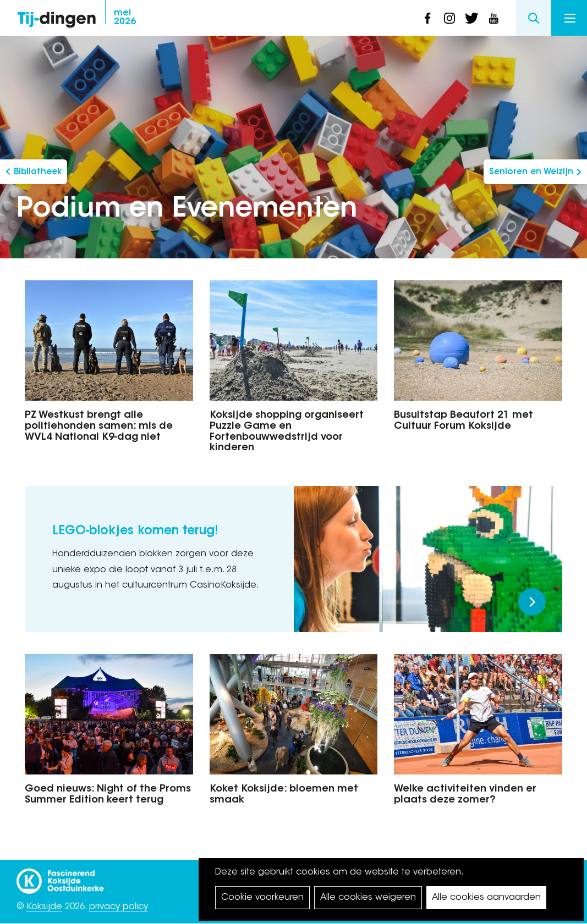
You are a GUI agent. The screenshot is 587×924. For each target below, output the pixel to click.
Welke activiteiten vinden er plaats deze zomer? (465, 795)
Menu (570, 18)
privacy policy (119, 907)
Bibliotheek (38, 172)
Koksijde (44, 907)
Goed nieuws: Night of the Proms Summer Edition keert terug (108, 795)
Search (533, 18)
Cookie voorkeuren (262, 898)
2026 (125, 18)
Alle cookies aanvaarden (486, 898)
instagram (449, 18)
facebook (427, 18)
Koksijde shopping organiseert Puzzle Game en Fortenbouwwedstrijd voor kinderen (287, 432)
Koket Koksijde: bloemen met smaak (284, 795)
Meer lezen (532, 602)
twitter (471, 18)
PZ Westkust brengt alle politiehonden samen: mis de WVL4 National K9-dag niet (99, 427)
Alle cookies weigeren (368, 898)
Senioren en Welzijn (531, 172)
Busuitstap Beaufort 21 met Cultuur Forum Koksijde (463, 421)
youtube (493, 18)
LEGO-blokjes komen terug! (135, 532)
